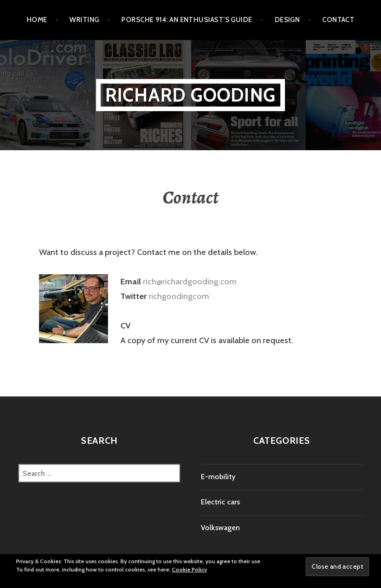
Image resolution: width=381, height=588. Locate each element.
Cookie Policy (189, 569)
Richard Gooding (190, 95)
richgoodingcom (179, 296)
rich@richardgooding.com (190, 282)
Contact (338, 20)
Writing (84, 20)
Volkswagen (220, 528)
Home (37, 20)
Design (287, 20)
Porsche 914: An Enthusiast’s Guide (187, 20)
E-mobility (218, 477)
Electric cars (220, 502)
